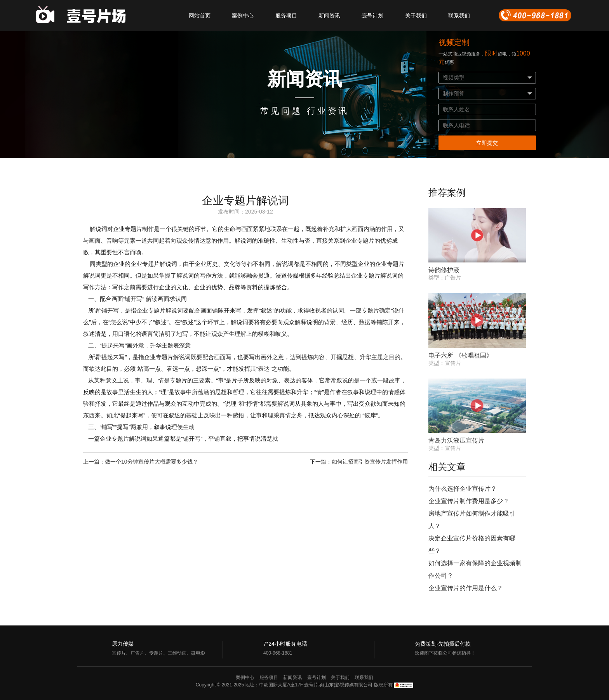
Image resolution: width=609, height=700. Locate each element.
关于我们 (416, 16)
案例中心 (243, 16)
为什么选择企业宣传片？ (463, 489)
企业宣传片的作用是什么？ (466, 588)
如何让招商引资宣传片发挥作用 (370, 462)
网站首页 (200, 16)
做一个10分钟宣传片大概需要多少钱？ (151, 462)
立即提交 (487, 143)
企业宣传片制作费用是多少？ (469, 501)
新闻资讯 (329, 16)
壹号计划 (372, 16)
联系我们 (459, 16)
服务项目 (286, 16)
